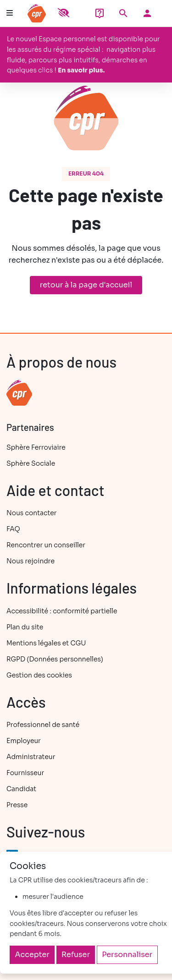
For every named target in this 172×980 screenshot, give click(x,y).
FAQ (13, 529)
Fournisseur (25, 773)
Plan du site (25, 627)
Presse (17, 805)
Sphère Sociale (31, 463)
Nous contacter (31, 513)
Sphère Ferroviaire (36, 447)
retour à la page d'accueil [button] (86, 285)
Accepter (32, 955)
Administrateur (31, 757)
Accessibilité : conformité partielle (62, 611)
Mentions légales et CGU (46, 643)
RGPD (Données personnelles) (55, 659)
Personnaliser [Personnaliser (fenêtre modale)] (127, 955)
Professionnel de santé (43, 725)
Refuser (76, 955)
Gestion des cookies (39, 675)
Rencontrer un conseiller (46, 545)
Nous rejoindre (31, 561)
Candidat (21, 789)
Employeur (24, 741)
